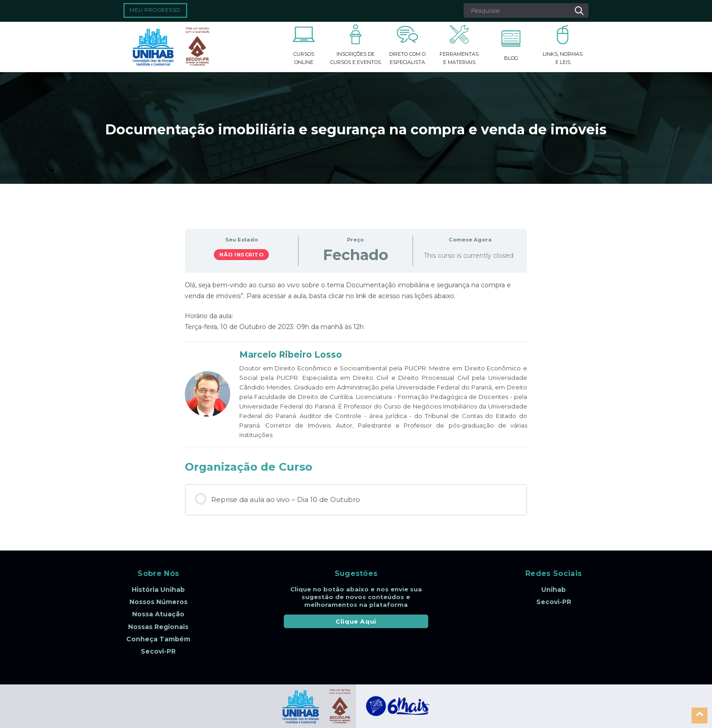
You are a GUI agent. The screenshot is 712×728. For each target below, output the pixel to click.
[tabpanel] (356, 306)
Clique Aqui (356, 621)
